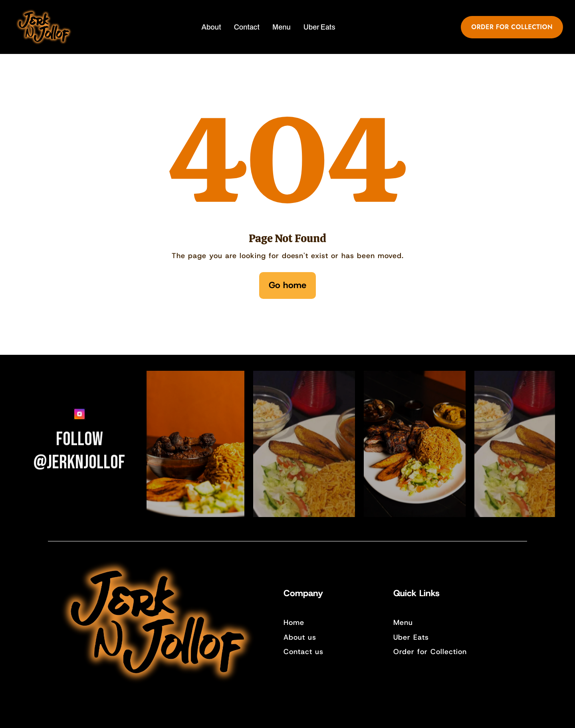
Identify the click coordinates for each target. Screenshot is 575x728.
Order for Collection (430, 652)
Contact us (303, 652)
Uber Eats (411, 637)
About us (300, 637)
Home (294, 623)
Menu (403, 623)
